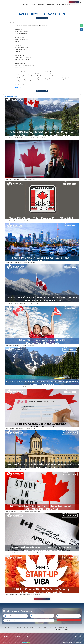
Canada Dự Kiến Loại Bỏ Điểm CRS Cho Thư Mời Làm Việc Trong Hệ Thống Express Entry (26, 304)
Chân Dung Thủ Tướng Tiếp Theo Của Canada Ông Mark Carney (20, 179)
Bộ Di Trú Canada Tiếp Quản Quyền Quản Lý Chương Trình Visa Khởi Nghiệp (23, 594)
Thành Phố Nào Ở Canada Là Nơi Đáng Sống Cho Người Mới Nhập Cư (21, 262)
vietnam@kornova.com (64, 629)
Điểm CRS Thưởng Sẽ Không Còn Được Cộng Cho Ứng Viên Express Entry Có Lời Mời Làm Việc (27, 138)
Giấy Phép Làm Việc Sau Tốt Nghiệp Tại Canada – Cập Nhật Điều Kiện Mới (23, 511)
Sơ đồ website (77, 642)
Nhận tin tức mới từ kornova (16, 636)
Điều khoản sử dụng (67, 642)
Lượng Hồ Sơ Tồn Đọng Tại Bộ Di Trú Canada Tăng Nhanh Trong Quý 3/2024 (24, 553)
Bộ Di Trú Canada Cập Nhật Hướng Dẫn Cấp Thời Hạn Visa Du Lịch (21, 428)
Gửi (69, 620)
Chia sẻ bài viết (19, 87)
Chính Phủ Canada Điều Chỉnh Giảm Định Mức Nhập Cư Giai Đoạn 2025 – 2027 (24, 470)
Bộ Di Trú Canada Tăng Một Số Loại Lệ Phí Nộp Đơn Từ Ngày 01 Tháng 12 (23, 387)
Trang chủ (6, 10)
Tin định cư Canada (14, 10)
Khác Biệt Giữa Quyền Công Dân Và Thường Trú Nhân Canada (20, 345)
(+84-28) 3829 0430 (62, 628)
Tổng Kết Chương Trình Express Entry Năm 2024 (17, 221)
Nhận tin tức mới (42, 18)
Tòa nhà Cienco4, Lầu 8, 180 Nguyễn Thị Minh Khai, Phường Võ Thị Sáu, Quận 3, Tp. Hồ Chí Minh (30, 628)
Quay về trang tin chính (42, 599)
